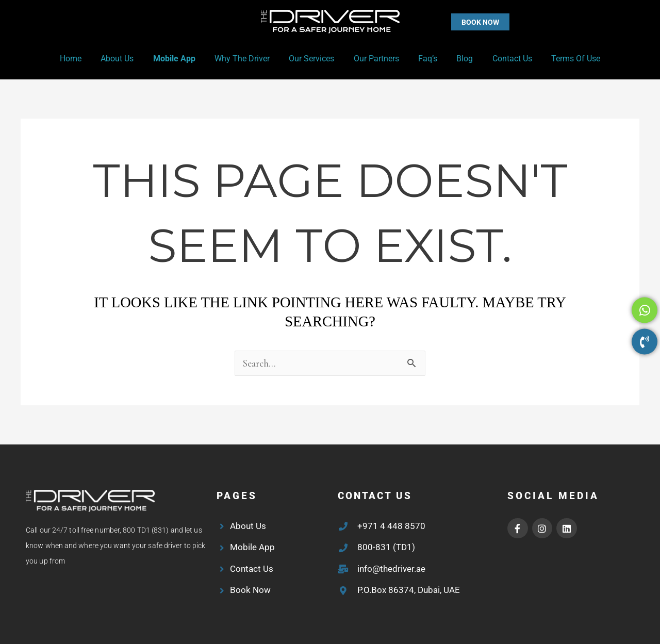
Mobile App (181, 59)
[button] (460, 22)
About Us (127, 59)
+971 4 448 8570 (391, 526)
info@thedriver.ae (391, 569)
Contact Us (502, 59)
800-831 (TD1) (386, 547)
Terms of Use (563, 59)
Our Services (313, 59)
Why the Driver (246, 59)
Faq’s (424, 59)
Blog (458, 59)
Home (83, 59)
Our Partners (375, 59)
